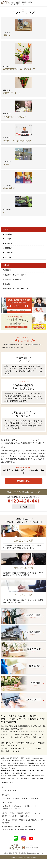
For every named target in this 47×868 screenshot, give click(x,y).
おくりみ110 (34, 798)
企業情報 (5, 816)
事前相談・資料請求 (18, 820)
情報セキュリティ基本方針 (23, 827)
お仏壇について (8, 809)
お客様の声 (12, 813)
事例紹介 (20, 813)
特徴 (3, 787)
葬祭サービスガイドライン (26, 830)
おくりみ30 (7, 798)
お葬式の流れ (7, 806)
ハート (6, 212)
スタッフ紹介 (13, 816)
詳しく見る (24, 507)
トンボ (6, 165)
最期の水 (7, 35)
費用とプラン (6, 795)
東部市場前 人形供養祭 (12, 279)
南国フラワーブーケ (12, 93)
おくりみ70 (25, 798)
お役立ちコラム (24, 816)
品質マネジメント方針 (9, 830)
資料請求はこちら (23, 481)
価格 (15, 791)
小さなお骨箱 (9, 188)
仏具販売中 (7, 270)
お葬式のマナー (18, 806)
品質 (5, 791)
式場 (10, 791)
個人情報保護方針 (7, 827)
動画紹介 (27, 813)
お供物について (30, 806)
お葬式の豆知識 (7, 803)
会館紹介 (5, 813)
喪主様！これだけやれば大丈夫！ (17, 141)
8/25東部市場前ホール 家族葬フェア (19, 69)
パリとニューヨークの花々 (15, 117)
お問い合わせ (6, 820)
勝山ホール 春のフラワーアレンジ (16, 289)
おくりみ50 (16, 798)
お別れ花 (6, 284)
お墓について (19, 809)
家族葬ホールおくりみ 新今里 (15, 275)
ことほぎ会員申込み (32, 820)
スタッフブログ (37, 813)
